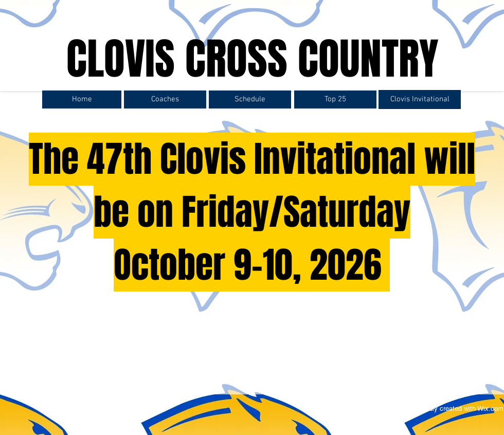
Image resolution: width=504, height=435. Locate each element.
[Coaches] (165, 99)
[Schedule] (250, 99)
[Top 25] (335, 99)
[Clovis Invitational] (420, 99)
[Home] (82, 99)
